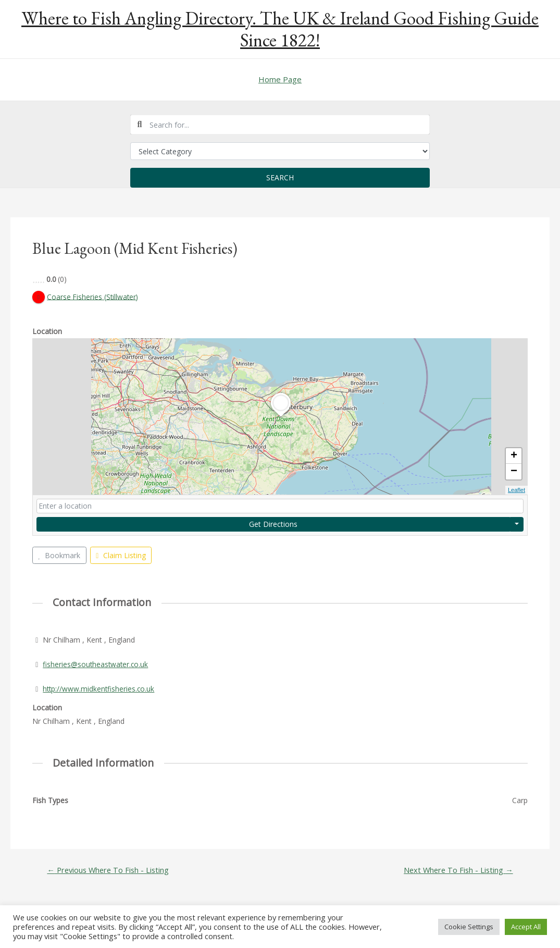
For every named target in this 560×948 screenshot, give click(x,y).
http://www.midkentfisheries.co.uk (99, 689)
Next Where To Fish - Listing (457, 870)
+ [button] (514, 457)
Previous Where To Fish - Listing (109, 870)
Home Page (280, 79)
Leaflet (517, 490)
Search (280, 177)
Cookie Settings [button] (469, 927)
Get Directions (273, 524)
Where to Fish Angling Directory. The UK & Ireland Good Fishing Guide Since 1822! (280, 29)
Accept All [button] (526, 927)
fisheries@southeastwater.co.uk (96, 664)
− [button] (514, 472)
